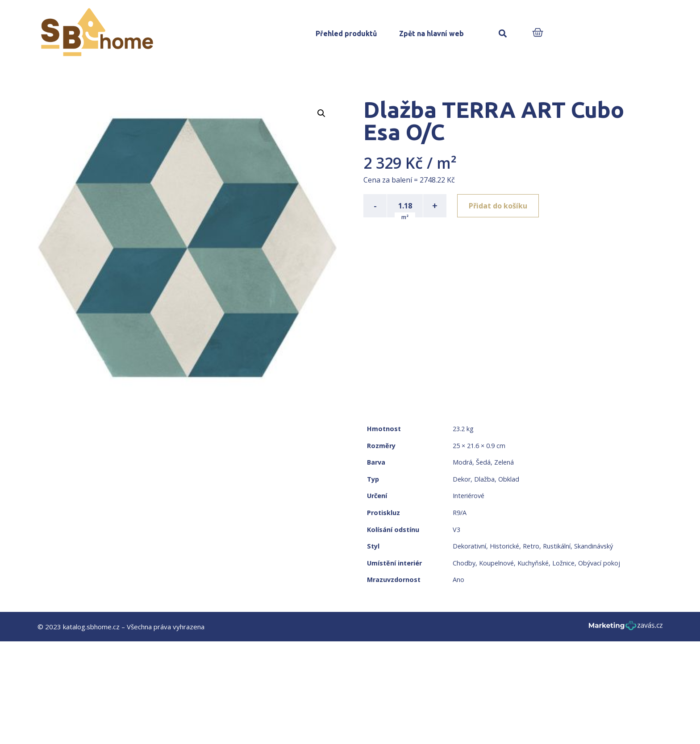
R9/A (460, 513)
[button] (502, 34)
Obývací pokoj (599, 563)
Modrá (462, 462)
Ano (458, 580)
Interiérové (469, 496)
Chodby (464, 563)
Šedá (483, 462)
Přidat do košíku (498, 206)
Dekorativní (469, 546)
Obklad (509, 479)
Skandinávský (594, 546)
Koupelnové (496, 563)
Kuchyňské (533, 563)
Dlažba (484, 479)
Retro (531, 546)
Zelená (504, 462)
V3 (456, 530)
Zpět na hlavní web (431, 33)
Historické (504, 546)
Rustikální (557, 546)
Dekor (462, 479)
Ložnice (563, 563)
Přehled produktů (346, 33)
